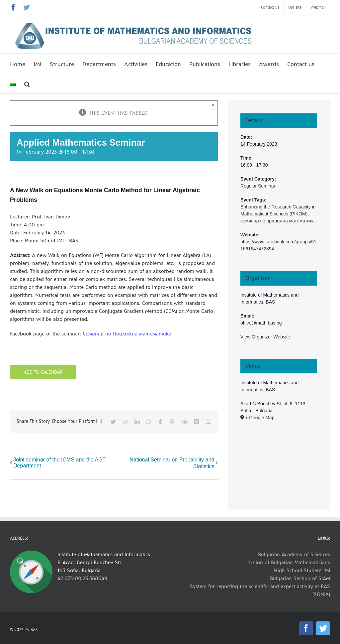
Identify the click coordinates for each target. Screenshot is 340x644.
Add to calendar (43, 372)
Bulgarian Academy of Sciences (294, 554)
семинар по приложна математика (277, 221)
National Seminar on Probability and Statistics (172, 463)
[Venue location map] (279, 460)
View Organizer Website (265, 337)
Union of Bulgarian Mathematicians (290, 562)
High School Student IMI (302, 570)
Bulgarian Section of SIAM (300, 578)
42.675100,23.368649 (82, 578)
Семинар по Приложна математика (127, 334)
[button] (27, 83)
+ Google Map (260, 418)
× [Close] (213, 105)
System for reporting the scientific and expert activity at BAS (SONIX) (260, 590)
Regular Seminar (258, 186)
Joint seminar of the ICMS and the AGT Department (59, 463)
